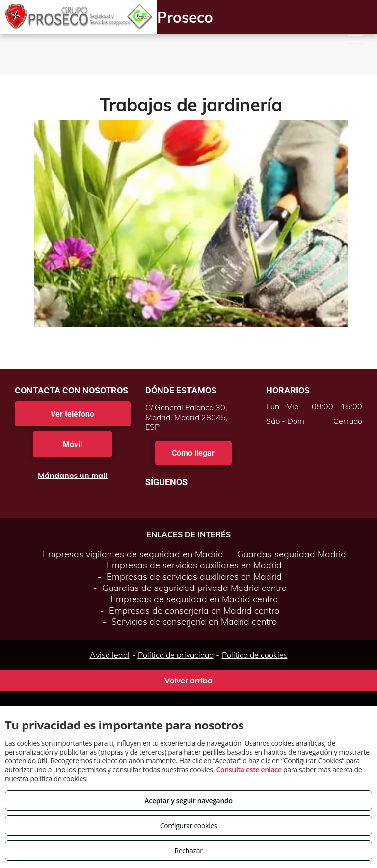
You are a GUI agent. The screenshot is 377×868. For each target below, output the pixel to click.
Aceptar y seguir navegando (188, 800)
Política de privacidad (176, 655)
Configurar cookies (189, 826)
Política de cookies (255, 655)
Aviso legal (110, 655)
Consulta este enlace (249, 770)
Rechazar (188, 851)
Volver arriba (188, 680)
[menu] (355, 40)
